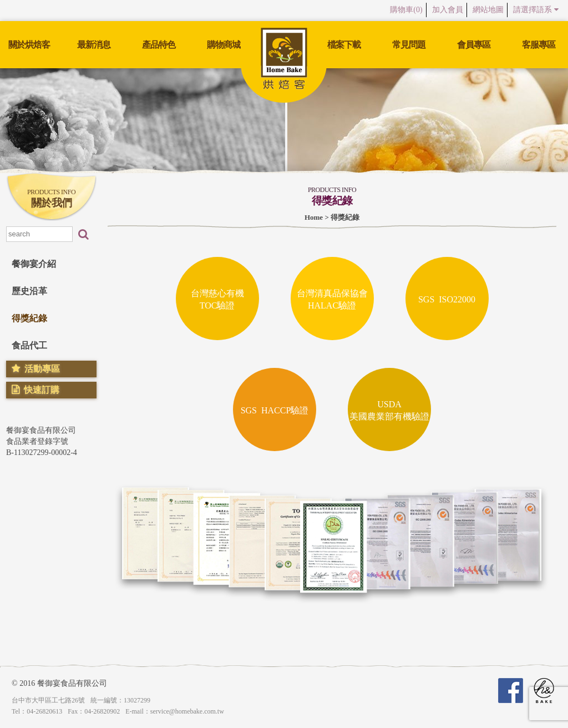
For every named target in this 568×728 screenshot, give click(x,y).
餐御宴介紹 (34, 264)
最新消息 (94, 45)
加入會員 (438, 10)
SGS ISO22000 (447, 299)
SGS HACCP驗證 (275, 410)
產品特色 (159, 45)
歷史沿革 (29, 291)
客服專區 (539, 45)
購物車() (392, 10)
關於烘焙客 (29, 45)
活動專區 (42, 369)
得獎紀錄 (29, 318)
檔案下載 (344, 45)
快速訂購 (42, 390)
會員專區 (474, 45)
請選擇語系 (534, 10)
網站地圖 (482, 10)
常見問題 (409, 45)
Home (314, 217)
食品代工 (29, 345)
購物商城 (224, 45)
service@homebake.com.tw (187, 711)
